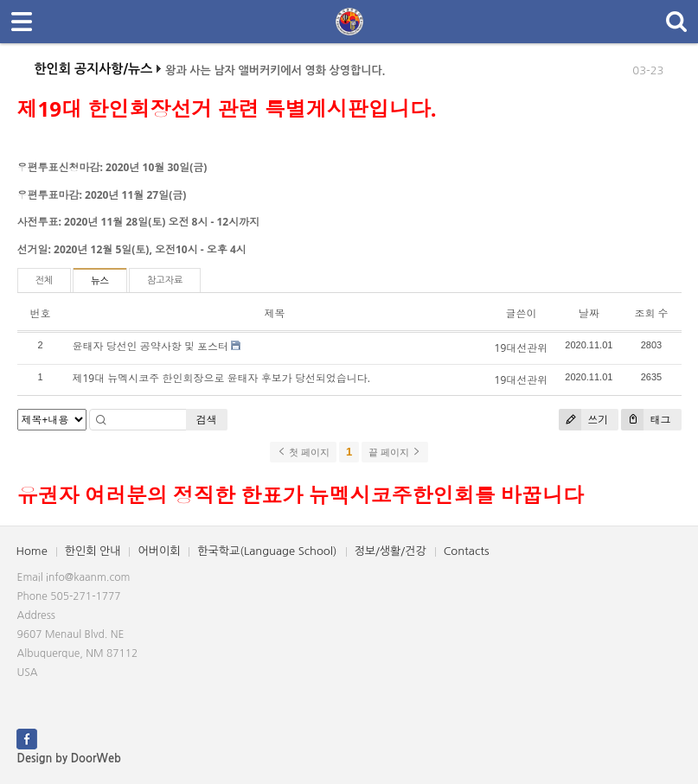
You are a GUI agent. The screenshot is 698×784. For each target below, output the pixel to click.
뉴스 (100, 281)
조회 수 (651, 313)
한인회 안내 (93, 551)
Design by (69, 759)
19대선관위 (522, 348)
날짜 (589, 313)
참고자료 (165, 280)
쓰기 (583, 420)
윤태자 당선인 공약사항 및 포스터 (150, 346)
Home (32, 551)
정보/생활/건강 (391, 551)
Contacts (467, 551)
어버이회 (159, 551)
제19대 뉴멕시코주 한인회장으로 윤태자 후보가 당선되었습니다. (221, 378)
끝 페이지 (395, 452)
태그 (646, 420)
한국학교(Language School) (267, 551)
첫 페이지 (303, 452)
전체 (45, 280)
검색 (207, 420)
